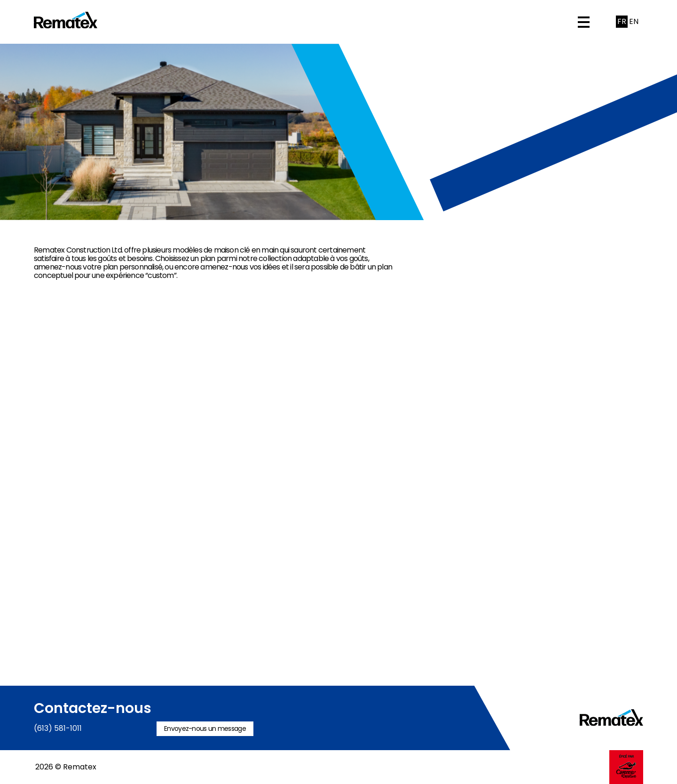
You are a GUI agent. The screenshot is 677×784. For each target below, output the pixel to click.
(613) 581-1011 (58, 728)
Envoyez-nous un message (205, 729)
